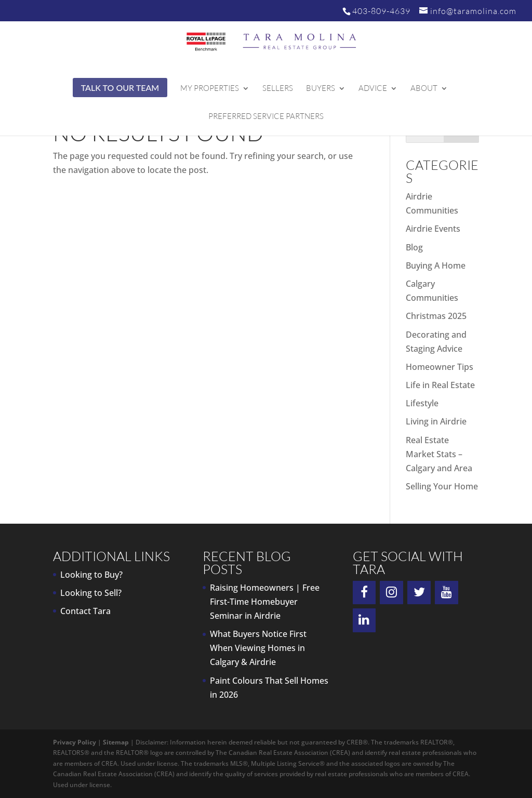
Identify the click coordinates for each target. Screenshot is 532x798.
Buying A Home (436, 265)
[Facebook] (364, 593)
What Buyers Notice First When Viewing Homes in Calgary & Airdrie (258, 648)
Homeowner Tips (440, 367)
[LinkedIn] (364, 620)
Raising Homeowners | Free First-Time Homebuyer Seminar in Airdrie (265, 602)
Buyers (321, 89)
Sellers (278, 89)
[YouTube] (447, 593)
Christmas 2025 (436, 316)
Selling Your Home (442, 486)
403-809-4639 (381, 11)
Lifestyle (422, 403)
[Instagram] (391, 593)
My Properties (210, 89)
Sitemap (116, 742)
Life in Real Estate (440, 385)
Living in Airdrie (436, 421)
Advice (373, 89)
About (424, 89)
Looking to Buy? (91, 575)
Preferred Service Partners (266, 117)
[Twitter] (419, 593)
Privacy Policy (75, 742)
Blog (414, 247)
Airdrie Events (433, 229)
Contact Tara (85, 611)
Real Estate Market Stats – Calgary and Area (439, 454)
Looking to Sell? (91, 593)
